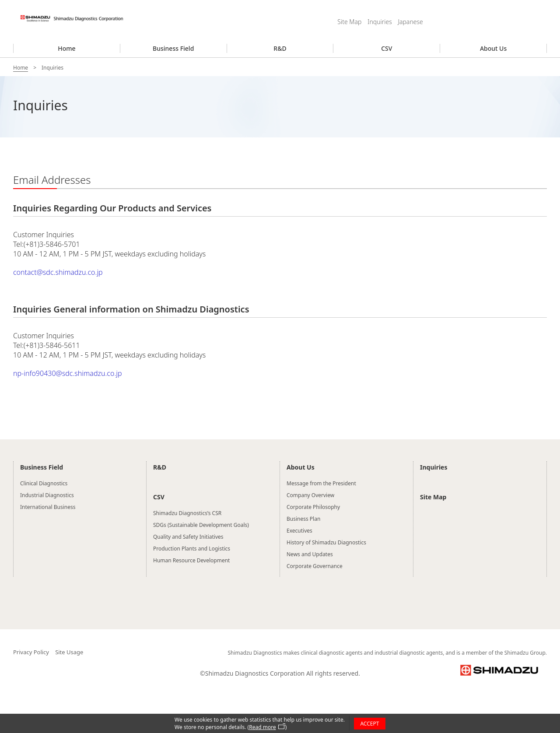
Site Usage (69, 652)
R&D (280, 48)
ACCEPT (369, 724)
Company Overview (310, 495)
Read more (262, 727)
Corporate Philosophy (313, 507)
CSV (387, 48)
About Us (493, 48)
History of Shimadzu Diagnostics (326, 542)
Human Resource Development (191, 560)
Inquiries (380, 22)
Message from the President (321, 483)
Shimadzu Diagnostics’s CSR (187, 513)
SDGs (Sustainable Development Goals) (201, 525)
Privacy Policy (31, 652)
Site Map (349, 22)
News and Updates (310, 554)
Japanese (410, 22)
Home (66, 48)
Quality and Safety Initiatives (188, 537)
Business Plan (303, 519)
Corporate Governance (315, 566)
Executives (299, 531)
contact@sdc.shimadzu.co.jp (58, 272)
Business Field (173, 48)
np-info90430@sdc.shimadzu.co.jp (68, 373)
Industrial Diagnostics (47, 495)
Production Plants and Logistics (192, 549)
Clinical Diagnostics (44, 483)
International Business (48, 507)
